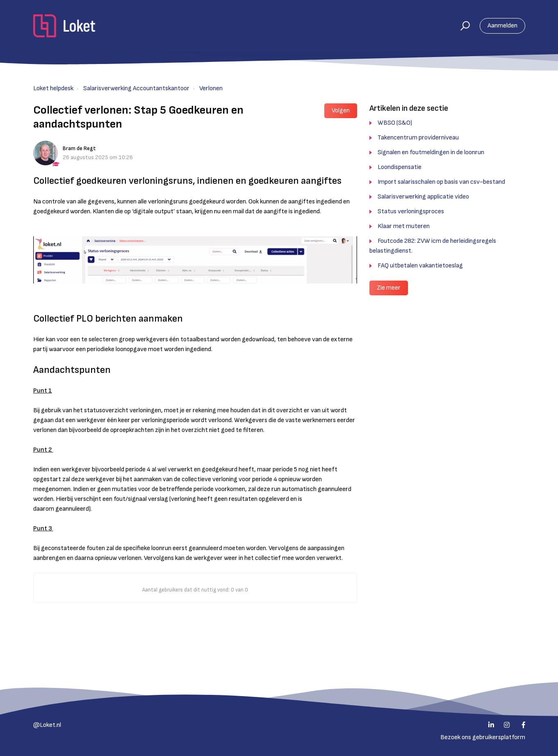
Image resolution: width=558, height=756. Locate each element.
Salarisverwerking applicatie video (423, 197)
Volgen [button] (341, 111)
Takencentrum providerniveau (418, 138)
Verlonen (211, 88)
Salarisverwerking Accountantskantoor (136, 88)
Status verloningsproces (411, 211)
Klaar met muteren (404, 226)
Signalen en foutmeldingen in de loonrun (431, 152)
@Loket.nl (47, 725)
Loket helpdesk (53, 88)
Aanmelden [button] (502, 26)
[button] (461, 26)
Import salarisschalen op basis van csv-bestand (441, 182)
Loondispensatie (400, 167)
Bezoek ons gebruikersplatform (483, 737)
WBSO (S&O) (395, 123)
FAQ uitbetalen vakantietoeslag (420, 266)
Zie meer (389, 288)
